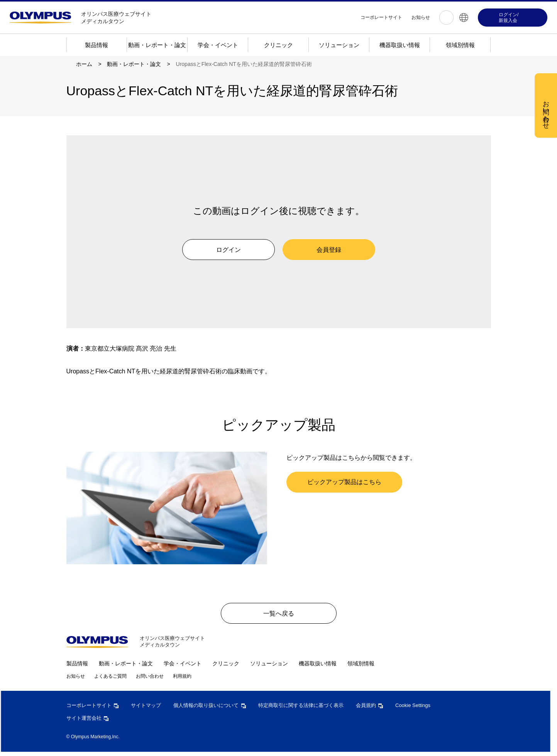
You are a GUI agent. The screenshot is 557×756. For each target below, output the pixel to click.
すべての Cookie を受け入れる (323, 177)
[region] (281, 135)
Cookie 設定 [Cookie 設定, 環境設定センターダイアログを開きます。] (250, 177)
